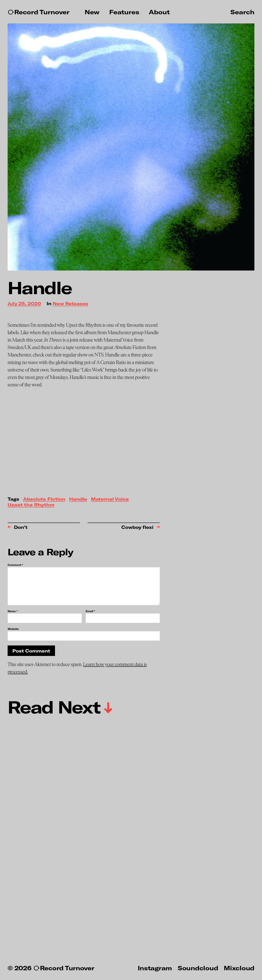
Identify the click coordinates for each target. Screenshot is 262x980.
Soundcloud (198, 968)
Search (242, 12)
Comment (15, 565)
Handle (78, 499)
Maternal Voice (110, 499)
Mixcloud (239, 968)
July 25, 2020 (24, 304)
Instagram (155, 968)
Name (13, 611)
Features (124, 12)
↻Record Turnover (39, 12)
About (159, 12)
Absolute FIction (44, 499)
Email (90, 611)
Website (13, 629)
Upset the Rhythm (31, 505)
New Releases (70, 304)
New (92, 12)
